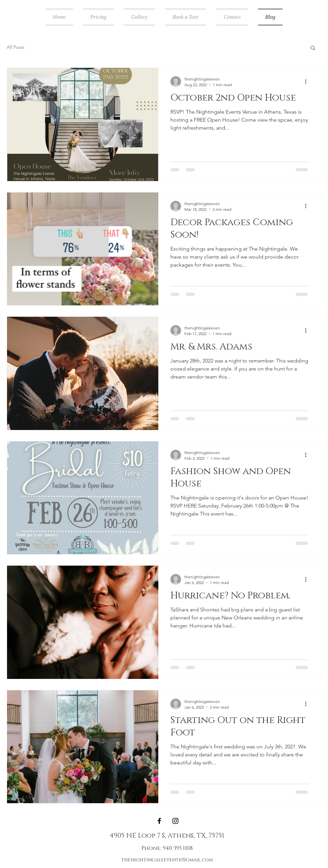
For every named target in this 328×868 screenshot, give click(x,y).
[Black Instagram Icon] (175, 821)
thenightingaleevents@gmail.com (167, 860)
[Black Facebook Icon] (159, 821)
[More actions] (308, 82)
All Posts (16, 47)
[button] (313, 48)
